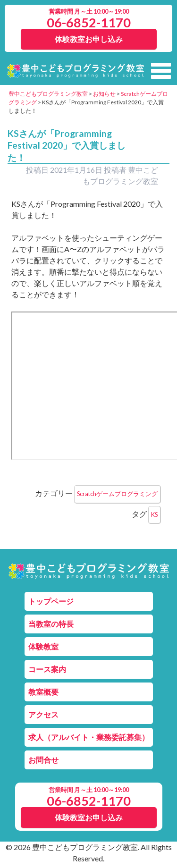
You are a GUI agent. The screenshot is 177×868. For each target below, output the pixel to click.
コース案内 (47, 669)
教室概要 (43, 692)
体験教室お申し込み (89, 39)
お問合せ (43, 760)
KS (154, 514)
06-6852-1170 (89, 22)
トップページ (51, 601)
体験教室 (43, 646)
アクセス (43, 714)
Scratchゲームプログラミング (117, 494)
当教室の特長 (51, 624)
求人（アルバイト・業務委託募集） (89, 737)
